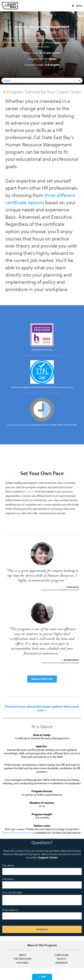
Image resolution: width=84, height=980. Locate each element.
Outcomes (23, 963)
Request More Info (42, 679)
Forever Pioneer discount (18, 833)
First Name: (8, 865)
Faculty (61, 959)
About (23, 955)
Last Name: (8, 879)
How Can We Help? (12, 892)
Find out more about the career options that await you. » (42, 708)
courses (30, 491)
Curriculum (61, 955)
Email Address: (10, 910)
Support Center (48, 857)
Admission (61, 963)
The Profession (23, 959)
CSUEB (10, 6)
